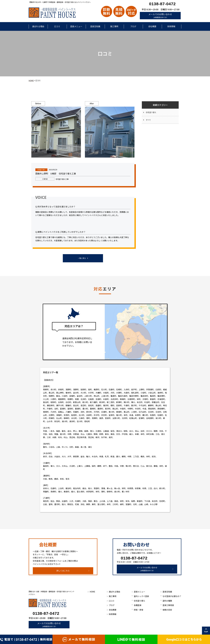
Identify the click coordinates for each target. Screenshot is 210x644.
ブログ (133, 26)
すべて (148, 120)
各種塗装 (138, 605)
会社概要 (152, 26)
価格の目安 (167, 610)
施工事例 (114, 26)
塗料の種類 (167, 601)
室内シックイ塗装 (141, 596)
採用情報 (171, 26)
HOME (31, 80)
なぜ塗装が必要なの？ (172, 596)
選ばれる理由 (38, 26)
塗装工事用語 (168, 605)
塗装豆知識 (95, 26)
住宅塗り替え (151, 112)
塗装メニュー (76, 26)
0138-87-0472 (162, 4)
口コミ (57, 26)
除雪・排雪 (138, 610)
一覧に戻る (82, 258)
